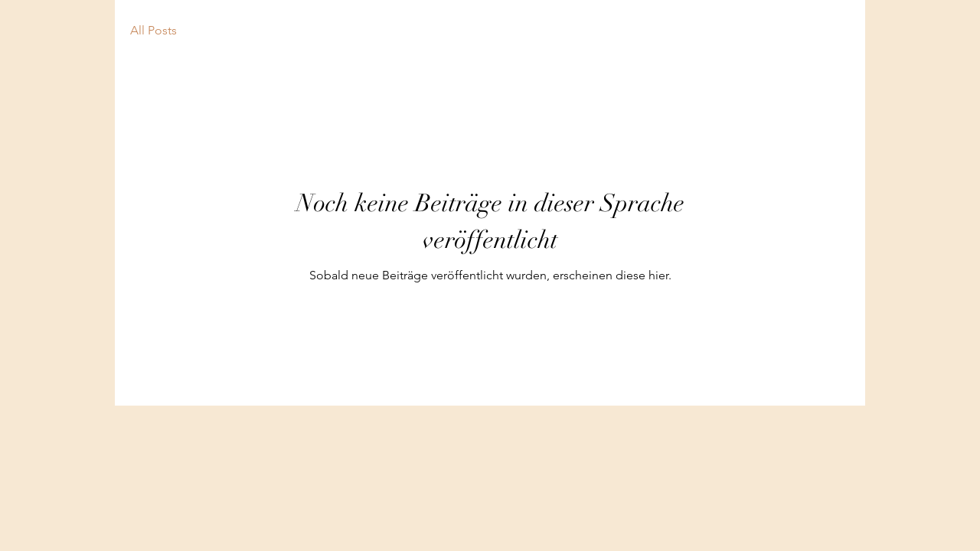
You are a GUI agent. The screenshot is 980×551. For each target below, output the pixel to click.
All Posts (154, 30)
